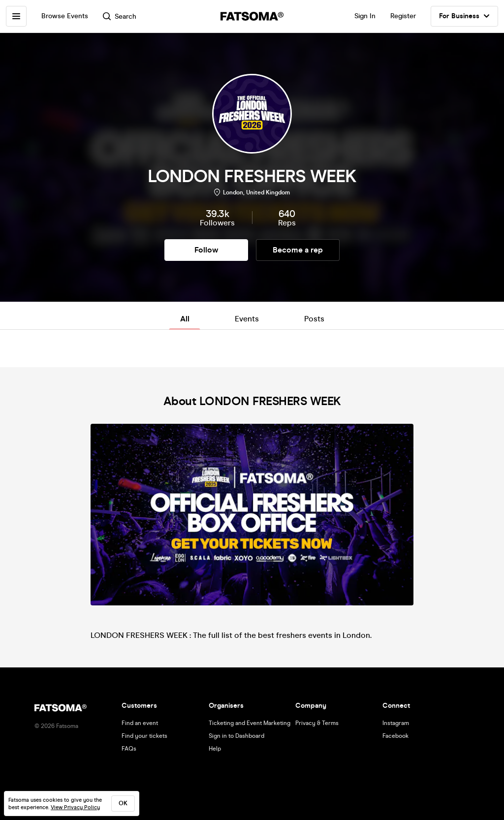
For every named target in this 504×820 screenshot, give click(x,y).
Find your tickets (144, 736)
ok (123, 803)
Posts (314, 319)
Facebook (395, 736)
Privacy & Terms (317, 723)
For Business (464, 16)
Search (120, 16)
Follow (206, 250)
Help (215, 749)
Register (403, 16)
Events (247, 319)
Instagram (396, 723)
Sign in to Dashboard (236, 736)
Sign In (365, 16)
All (185, 319)
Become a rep (298, 250)
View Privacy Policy (75, 807)
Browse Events (65, 16)
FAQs (129, 749)
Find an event (140, 723)
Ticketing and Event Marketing (250, 723)
